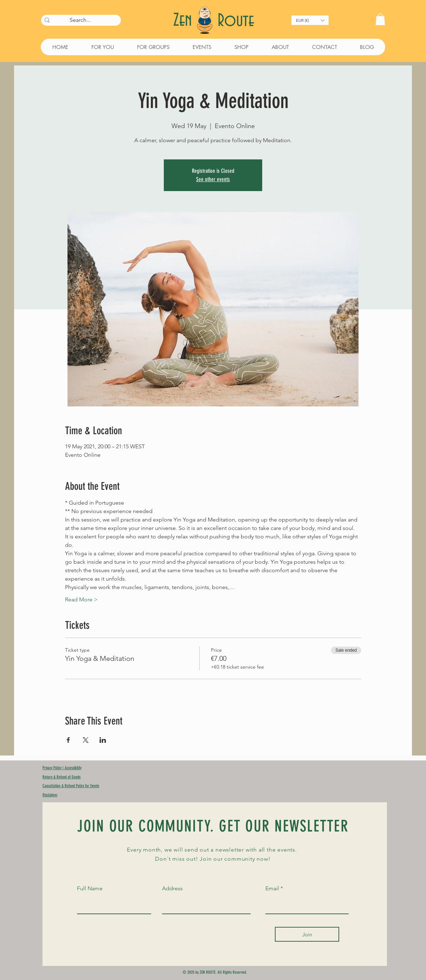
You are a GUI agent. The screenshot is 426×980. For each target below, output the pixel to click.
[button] (310, 20)
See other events (213, 179)
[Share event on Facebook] (68, 740)
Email (272, 889)
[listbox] (310, 20)
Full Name (90, 889)
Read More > (81, 599)
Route (236, 21)
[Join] (307, 934)
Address (172, 889)
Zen (185, 21)
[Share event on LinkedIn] (103, 740)
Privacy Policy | (54, 768)
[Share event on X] (86, 740)
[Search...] (80, 20)
